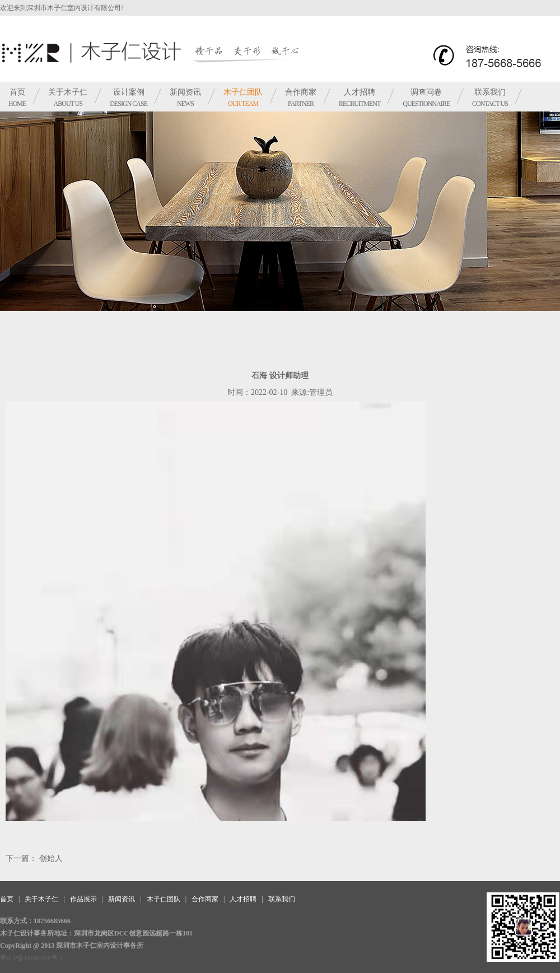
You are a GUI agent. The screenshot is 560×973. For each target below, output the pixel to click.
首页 (17, 98)
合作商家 (301, 98)
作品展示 (83, 899)
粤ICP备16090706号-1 (32, 958)
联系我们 (490, 98)
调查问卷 (426, 98)
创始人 (50, 858)
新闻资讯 (185, 98)
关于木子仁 (68, 98)
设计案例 (129, 98)
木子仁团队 (243, 98)
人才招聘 (360, 98)
